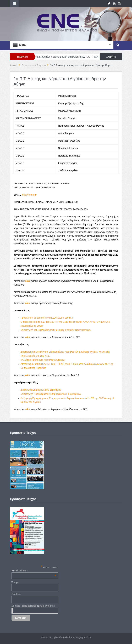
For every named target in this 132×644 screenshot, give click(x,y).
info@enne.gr (29, 195)
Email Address (34, 570)
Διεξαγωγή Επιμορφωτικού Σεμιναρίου (41, 390)
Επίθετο (16, 594)
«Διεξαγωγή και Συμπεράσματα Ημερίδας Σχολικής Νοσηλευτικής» (56, 330)
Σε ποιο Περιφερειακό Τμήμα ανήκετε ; (33, 606)
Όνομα (15, 582)
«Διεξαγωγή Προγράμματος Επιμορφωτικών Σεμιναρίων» (51, 394)
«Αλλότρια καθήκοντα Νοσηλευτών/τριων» (43, 360)
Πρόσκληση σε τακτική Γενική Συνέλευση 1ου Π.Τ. (47, 318)
